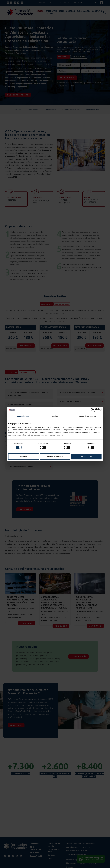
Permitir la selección (55, 456)
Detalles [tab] (55, 416)
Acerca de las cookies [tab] (87, 416)
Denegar (24, 456)
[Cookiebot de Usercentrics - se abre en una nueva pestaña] (92, 410)
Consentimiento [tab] (23, 416)
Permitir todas (86, 456)
